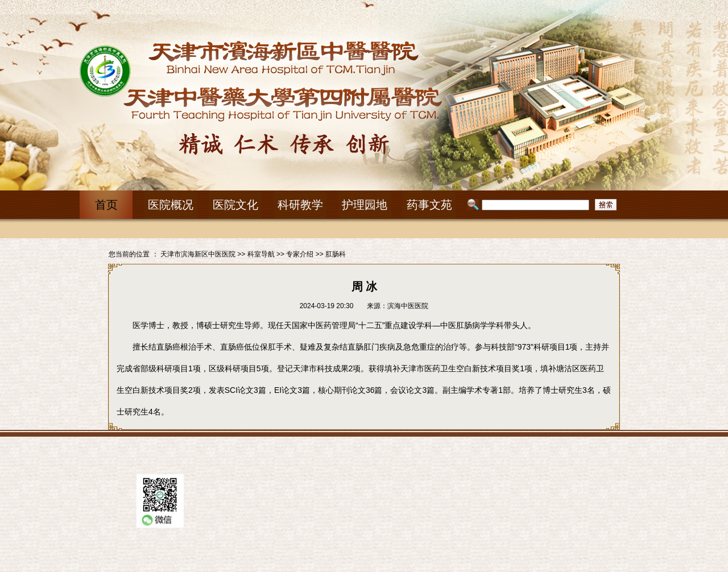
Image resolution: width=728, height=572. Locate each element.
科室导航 (261, 254)
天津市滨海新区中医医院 (198, 254)
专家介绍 (300, 254)
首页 (106, 205)
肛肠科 (336, 254)
